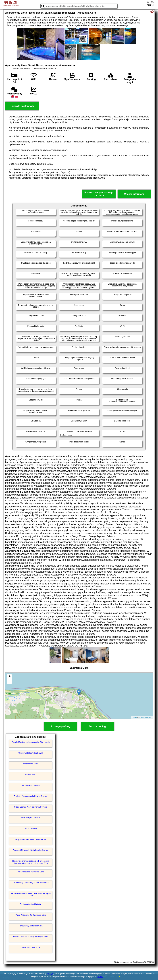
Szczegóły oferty (60, 727)
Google (51, 974)
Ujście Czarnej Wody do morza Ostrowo (31, 807)
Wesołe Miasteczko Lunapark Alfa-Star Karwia (31, 742)
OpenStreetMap (146, 717)
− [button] (9, 681)
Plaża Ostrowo (31, 829)
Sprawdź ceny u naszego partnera (99, 194)
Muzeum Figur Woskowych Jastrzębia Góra (31, 883)
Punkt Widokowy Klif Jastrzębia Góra (31, 915)
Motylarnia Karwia (31, 764)
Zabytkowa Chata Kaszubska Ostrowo (31, 839)
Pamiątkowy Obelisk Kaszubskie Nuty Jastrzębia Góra (31, 895)
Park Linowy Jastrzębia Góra (31, 926)
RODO (100, 977)
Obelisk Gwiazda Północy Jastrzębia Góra (31, 937)
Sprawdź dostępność (22, 106)
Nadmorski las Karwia (31, 785)
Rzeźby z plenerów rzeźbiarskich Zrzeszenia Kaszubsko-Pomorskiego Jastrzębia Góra (31, 862)
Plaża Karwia (31, 775)
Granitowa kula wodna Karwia (31, 753)
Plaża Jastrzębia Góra (31, 947)
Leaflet (134, 717)
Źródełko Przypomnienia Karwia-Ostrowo (31, 796)
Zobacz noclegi (98, 727)
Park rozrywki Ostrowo (31, 818)
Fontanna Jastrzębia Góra (31, 904)
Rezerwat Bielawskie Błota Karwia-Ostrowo (31, 850)
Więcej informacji (134, 194)
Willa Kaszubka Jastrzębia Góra (31, 872)
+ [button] (9, 677)
